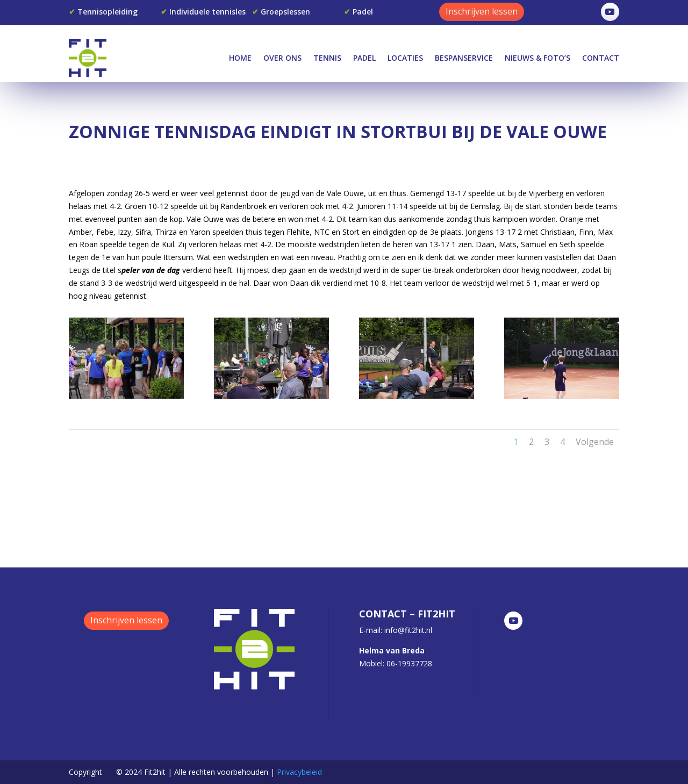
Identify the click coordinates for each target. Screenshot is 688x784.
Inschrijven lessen (482, 11)
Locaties (405, 58)
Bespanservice (464, 58)
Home (240, 58)
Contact (601, 58)
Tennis (327, 58)
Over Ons (282, 58)
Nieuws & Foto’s (537, 58)
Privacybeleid (299, 772)
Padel (364, 58)
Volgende (595, 442)
